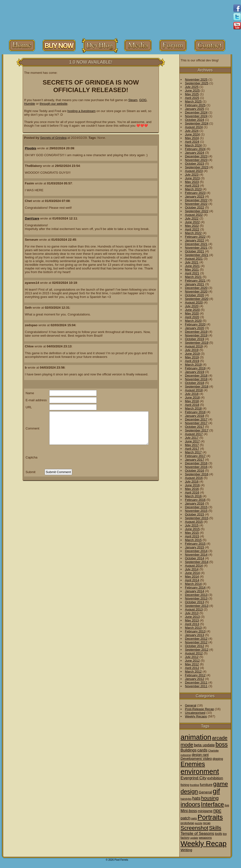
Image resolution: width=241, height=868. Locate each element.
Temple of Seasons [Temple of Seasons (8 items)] (197, 833)
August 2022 (194, 215)
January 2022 (195, 240)
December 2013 (196, 595)
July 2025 (192, 87)
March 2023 (193, 189)
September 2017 (197, 430)
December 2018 (196, 376)
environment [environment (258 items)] (200, 772)
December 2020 (196, 288)
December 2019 (196, 332)
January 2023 (195, 196)
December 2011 (196, 682)
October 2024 (195, 120)
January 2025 (195, 109)
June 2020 (192, 310)
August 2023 (194, 171)
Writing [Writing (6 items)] (186, 850)
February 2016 (195, 500)
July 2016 (192, 482)
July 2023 (192, 175)
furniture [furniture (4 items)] (206, 785)
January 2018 (195, 416)
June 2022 (192, 222)
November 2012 (196, 642)
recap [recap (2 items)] (207, 823)
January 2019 (195, 372)
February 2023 (195, 193)
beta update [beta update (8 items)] (204, 745)
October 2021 (195, 251)
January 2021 (195, 284)
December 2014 (196, 551)
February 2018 (195, 412)
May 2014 (192, 577)
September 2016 (197, 474)
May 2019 (192, 357)
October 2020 (195, 295)
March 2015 (193, 540)
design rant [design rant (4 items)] (200, 755)
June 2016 (192, 485)
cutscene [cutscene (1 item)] (186, 755)
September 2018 (197, 386)
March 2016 (193, 496)
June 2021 (192, 266)
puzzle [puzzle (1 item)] (198, 823)
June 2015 (192, 529)
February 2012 (195, 675)
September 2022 (197, 211)
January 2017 (195, 460)
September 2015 (197, 518)
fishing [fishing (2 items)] (185, 785)
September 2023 (197, 167)
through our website (54, 104)
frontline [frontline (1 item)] (194, 785)
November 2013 (196, 598)
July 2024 (192, 131)
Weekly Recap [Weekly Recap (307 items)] (204, 844)
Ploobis (31, 148)
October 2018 (195, 383)
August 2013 (194, 609)
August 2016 (194, 478)
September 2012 (197, 650)
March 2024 (193, 145)
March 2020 (193, 321)
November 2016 (196, 467)
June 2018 (192, 397)
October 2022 (195, 207)
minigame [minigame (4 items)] (205, 811)
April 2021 (192, 273)
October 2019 (195, 339)
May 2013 (192, 620)
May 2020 (192, 313)
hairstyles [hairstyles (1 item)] (186, 799)
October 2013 (195, 602)
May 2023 (192, 182)
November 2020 (196, 291)
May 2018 (192, 401)
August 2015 (194, 522)
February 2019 (195, 368)
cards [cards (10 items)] (202, 750)
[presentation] (82, 458)
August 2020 (194, 302)
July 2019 (192, 350)
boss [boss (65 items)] (222, 744)
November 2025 (196, 80)
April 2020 (192, 317)
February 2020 (195, 324)
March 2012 (193, 672)
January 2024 (195, 153)
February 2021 (195, 281)
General (191, 705)
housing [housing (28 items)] (210, 798)
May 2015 (192, 533)
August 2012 (194, 653)
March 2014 (193, 584)
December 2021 (196, 244)
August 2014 (194, 566)
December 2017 (196, 419)
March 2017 (193, 452)
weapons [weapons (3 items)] (205, 838)
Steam (133, 100)
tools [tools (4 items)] (219, 834)
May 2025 (192, 94)
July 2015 (192, 525)
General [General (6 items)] (205, 792)
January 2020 (195, 328)
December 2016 (196, 463)
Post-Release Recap (199, 709)
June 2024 (192, 134)
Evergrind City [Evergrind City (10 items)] (194, 778)
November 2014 (196, 555)
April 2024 (192, 142)
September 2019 (197, 343)
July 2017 (192, 438)
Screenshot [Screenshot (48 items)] (194, 828)
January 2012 (195, 679)
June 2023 (192, 178)
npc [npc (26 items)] (217, 811)
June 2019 (192, 354)
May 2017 (192, 445)
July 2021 (192, 262)
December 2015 (196, 507)
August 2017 (194, 434)
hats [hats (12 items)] (196, 798)
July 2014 (192, 569)
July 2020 (192, 306)
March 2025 (193, 101)
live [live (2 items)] (227, 805)
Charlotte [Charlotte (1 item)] (213, 751)
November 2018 (196, 379)
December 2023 (196, 156)
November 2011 (196, 686)
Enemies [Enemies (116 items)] (193, 764)
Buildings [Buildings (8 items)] (189, 750)
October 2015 (195, 514)
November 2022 (196, 204)
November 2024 (196, 116)
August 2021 (194, 259)
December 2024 (196, 112)
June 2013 (192, 617)
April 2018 (192, 405)
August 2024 (194, 127)
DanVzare (32, 218)
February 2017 (195, 456)
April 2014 (192, 580)
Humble (30, 104)
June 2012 (192, 661)
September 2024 (197, 123)
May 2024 (192, 138)
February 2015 (195, 544)
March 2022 (193, 233)
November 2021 (196, 248)
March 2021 (193, 277)
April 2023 (192, 186)
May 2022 (192, 226)
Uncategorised (195, 713)
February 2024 (195, 149)
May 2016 (192, 489)
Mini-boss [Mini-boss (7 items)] (189, 811)
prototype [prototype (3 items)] (187, 823)
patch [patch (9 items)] (186, 818)
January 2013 (195, 635)
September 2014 (197, 562)
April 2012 (192, 668)
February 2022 (195, 237)
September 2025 (197, 83)
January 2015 (195, 547)
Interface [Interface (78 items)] (213, 804)
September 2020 (197, 299)
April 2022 (192, 229)
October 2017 (195, 427)
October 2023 (195, 164)
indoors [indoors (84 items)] (190, 804)
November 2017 (196, 423)
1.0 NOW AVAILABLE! (91, 62)
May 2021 (192, 270)
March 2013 (193, 628)
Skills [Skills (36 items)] (215, 828)
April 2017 (192, 449)
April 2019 (192, 361)
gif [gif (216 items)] (216, 791)
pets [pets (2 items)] (194, 819)
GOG (143, 100)
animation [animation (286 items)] (196, 737)
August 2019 (194, 346)
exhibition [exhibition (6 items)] (215, 778)
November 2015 (196, 511)
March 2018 (193, 408)
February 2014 (195, 587)
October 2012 (195, 646)
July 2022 (192, 218)
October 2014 (195, 558)
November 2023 (196, 160)
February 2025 (195, 105)
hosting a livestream (82, 111)
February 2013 (195, 631)
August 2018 (194, 390)
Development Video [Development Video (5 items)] (196, 759)
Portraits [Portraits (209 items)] (210, 817)
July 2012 (192, 657)
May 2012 (192, 664)
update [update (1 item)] (194, 838)
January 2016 (195, 503)
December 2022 (196, 200)
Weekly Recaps (196, 716)
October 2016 (195, 471)
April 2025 (192, 98)
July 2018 (192, 394)
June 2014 (192, 573)
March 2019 (193, 365)
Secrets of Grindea (53, 138)
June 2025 (192, 91)
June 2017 (192, 441)
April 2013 (192, 624)
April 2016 (192, 492)
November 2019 (196, 335)
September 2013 (197, 606)
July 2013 (192, 613)
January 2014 (195, 591)
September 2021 (197, 255)
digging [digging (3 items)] (218, 759)
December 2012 (196, 639)
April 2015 (192, 536)
